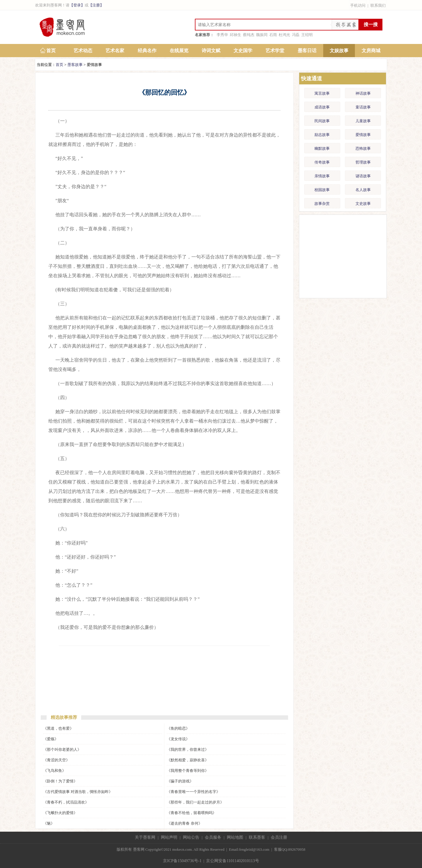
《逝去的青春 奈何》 (184, 823)
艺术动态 (83, 51)
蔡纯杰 (249, 35)
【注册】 (96, 5)
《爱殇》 (51, 739)
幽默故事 (322, 148)
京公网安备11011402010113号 (232, 861)
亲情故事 (322, 176)
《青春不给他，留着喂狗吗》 (192, 813)
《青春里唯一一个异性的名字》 (193, 792)
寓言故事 (322, 93)
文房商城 (371, 51)
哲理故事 (363, 162)
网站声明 (169, 837)
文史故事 (363, 204)
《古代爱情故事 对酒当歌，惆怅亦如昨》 (78, 792)
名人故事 (363, 190)
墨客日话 (307, 51)
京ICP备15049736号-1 (182, 861)
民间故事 (322, 121)
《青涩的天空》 (56, 760)
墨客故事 (75, 65)
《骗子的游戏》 (180, 781)
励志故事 (322, 135)
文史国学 (243, 51)
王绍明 (307, 35)
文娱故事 (339, 51)
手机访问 (358, 5)
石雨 (273, 35)
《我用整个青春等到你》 (188, 771)
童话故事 (363, 107)
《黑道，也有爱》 (58, 728)
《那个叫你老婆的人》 (62, 749)
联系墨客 (257, 837)
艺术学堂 (275, 51)
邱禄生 (235, 35)
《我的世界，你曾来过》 (188, 749)
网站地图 (235, 837)
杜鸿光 (284, 35)
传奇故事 (322, 162)
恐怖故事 (363, 148)
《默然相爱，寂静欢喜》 (188, 760)
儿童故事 (363, 121)
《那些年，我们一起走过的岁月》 (195, 802)
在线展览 (179, 51)
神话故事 (363, 93)
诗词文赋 (211, 51)
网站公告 (191, 837)
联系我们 (378, 5)
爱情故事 (363, 135)
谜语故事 (363, 176)
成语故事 (322, 107)
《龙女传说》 (178, 739)
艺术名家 (115, 51)
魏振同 (262, 35)
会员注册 (279, 837)
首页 (51, 51)
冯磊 (296, 35)
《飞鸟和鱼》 (55, 771)
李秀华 (222, 35)
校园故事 (322, 190)
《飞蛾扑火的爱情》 (60, 813)
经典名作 (147, 51)
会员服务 (213, 837)
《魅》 (49, 823)
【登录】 (77, 5)
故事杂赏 (322, 204)
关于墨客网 (145, 837)
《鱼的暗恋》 (178, 728)
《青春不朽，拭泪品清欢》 (66, 802)
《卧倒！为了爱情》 (60, 781)
